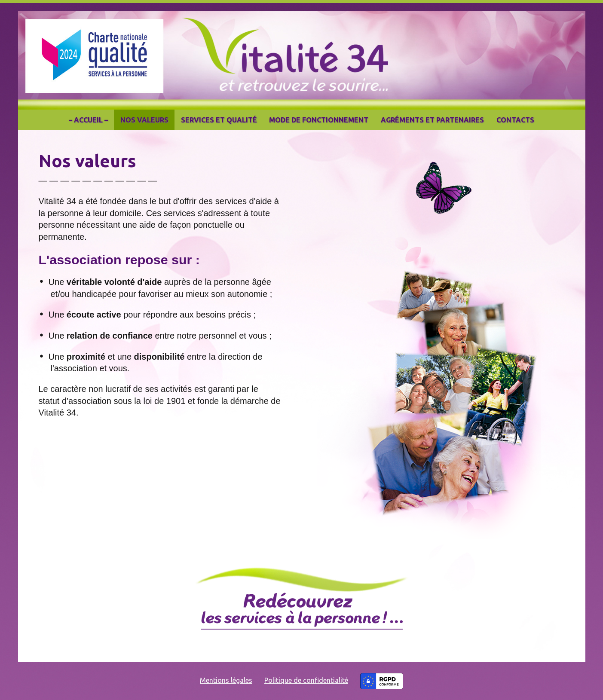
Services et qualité (219, 120)
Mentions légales (226, 680)
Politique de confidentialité (306, 680)
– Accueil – (88, 120)
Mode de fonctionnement (319, 120)
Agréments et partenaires (432, 120)
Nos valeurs (144, 120)
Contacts (515, 120)
